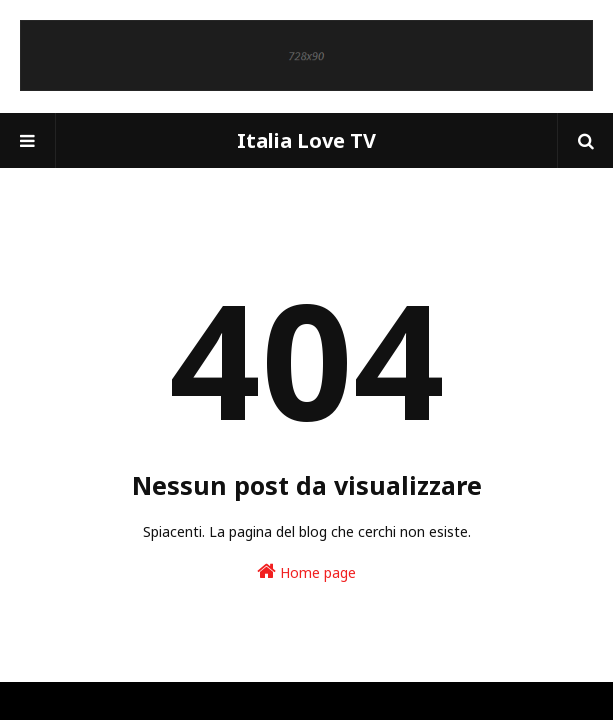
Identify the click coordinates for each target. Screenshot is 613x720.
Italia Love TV (306, 140)
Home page (306, 571)
